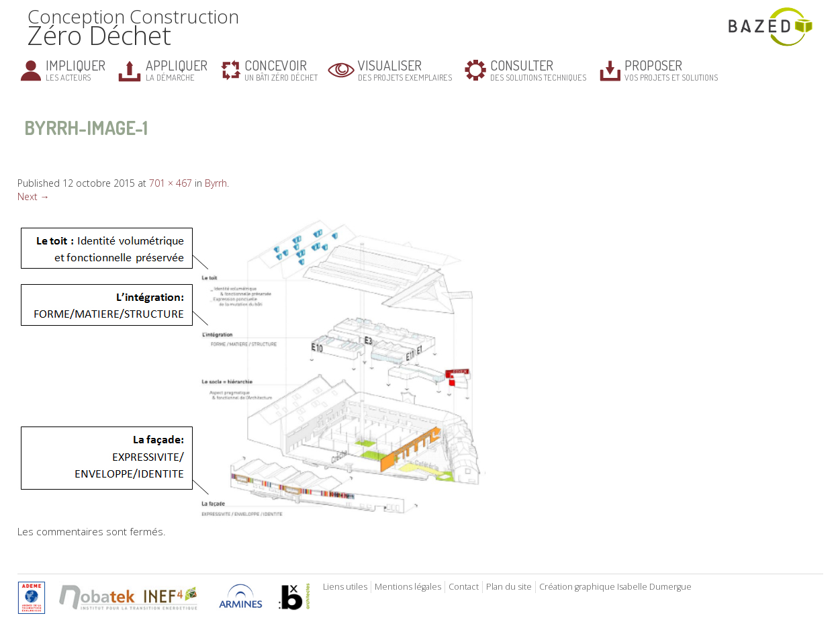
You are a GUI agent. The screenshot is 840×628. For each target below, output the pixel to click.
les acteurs (76, 70)
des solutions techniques (538, 70)
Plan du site (509, 587)
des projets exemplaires (405, 70)
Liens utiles (345, 587)
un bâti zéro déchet (281, 70)
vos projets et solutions (671, 70)
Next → (34, 196)
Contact (464, 587)
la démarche (177, 70)
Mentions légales (408, 587)
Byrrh (216, 183)
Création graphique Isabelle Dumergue (615, 587)
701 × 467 (171, 183)
